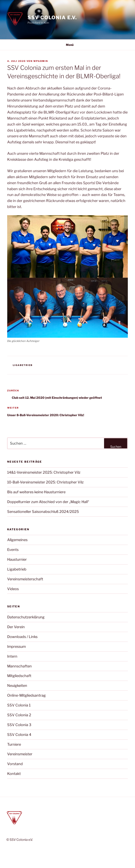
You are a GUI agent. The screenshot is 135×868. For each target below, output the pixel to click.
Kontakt (14, 774)
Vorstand (15, 764)
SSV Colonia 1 (19, 705)
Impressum (16, 646)
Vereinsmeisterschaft (25, 579)
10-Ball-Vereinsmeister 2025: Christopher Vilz (45, 482)
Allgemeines (17, 540)
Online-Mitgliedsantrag (26, 695)
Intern (12, 656)
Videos (13, 589)
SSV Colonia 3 (19, 725)
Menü (68, 45)
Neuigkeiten (17, 686)
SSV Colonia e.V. (52, 18)
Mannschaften (19, 666)
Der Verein (16, 627)
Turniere (14, 744)
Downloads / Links (22, 637)
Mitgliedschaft (19, 676)
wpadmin (41, 61)
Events (13, 550)
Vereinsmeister (20, 754)
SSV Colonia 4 (19, 735)
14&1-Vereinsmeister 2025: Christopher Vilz (44, 472)
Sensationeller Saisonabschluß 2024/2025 (43, 512)
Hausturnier (17, 559)
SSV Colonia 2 (19, 715)
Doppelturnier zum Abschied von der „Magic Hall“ (48, 502)
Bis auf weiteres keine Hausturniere (36, 492)
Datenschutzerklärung (26, 617)
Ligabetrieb (23, 365)
